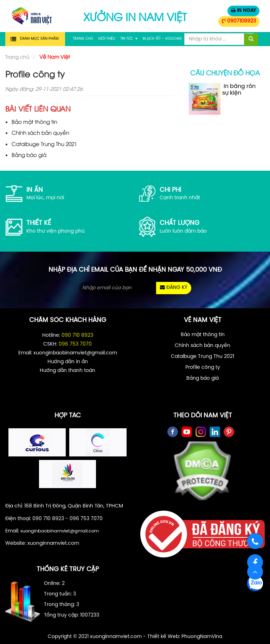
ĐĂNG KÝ (174, 288)
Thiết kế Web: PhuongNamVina (185, 637)
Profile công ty (203, 368)
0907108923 (239, 21)
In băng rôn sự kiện (222, 99)
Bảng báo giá (29, 154)
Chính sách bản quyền (40, 132)
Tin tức (129, 39)
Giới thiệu (107, 39)
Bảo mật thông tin (34, 121)
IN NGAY (243, 11)
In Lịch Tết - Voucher (162, 39)
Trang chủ (83, 39)
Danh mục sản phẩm (39, 39)
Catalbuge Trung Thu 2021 (44, 144)
